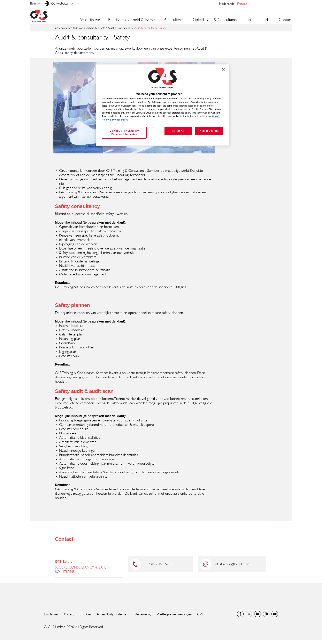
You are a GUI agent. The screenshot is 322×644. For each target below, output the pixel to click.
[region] (162, 105)
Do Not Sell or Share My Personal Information (124, 132)
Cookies (85, 614)
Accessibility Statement (113, 614)
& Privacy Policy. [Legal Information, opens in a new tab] (119, 120)
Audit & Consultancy (120, 28)
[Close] (223, 69)
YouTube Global (275, 614)
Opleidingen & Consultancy (215, 20)
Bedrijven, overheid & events (89, 28)
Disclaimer (51, 614)
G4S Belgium (62, 28)
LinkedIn (258, 614)
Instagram (266, 614)
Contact (285, 20)
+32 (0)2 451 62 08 (159, 564)
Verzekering (143, 614)
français (242, 4)
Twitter (249, 614)
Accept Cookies (209, 131)
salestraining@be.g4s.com (232, 564)
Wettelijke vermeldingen (174, 614)
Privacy (69, 614)
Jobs (249, 20)
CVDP (202, 614)
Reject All (178, 131)
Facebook (240, 614)
